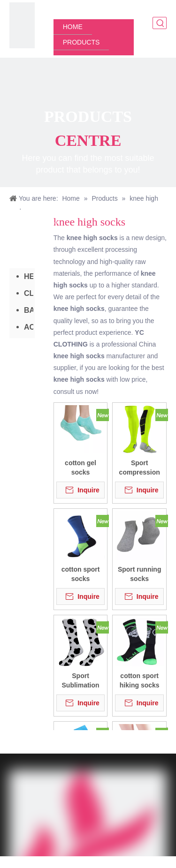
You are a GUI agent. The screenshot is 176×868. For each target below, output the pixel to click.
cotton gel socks (80, 468)
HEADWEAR (29, 276)
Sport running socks (140, 574)
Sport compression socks (140, 468)
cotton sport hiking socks (140, 680)
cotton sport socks (81, 574)
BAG (29, 310)
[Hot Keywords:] (161, 23)
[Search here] (154, 23)
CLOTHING (29, 293)
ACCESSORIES (29, 327)
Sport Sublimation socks (81, 681)
